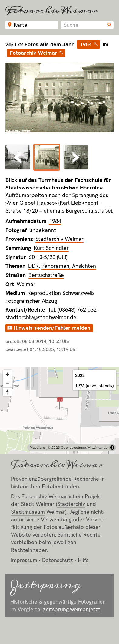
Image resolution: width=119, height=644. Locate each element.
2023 (80, 375)
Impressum (24, 560)
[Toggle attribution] (112, 448)
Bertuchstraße (46, 275)
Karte (20, 25)
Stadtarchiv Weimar (59, 239)
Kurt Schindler (51, 248)
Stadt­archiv (71, 504)
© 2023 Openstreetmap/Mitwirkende (78, 448)
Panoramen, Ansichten (69, 266)
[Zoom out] (7, 383)
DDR (33, 266)
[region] (59, 411)
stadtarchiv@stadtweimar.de (41, 317)
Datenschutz (58, 560)
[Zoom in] (7, 374)
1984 (86, 44)
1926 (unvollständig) (94, 386)
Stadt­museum (28, 512)
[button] (60, 403)
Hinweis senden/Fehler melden (52, 328)
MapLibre (37, 448)
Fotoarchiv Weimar (51, 10)
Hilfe (83, 560)
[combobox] (87, 25)
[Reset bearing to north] (7, 392)
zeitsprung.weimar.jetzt (72, 609)
